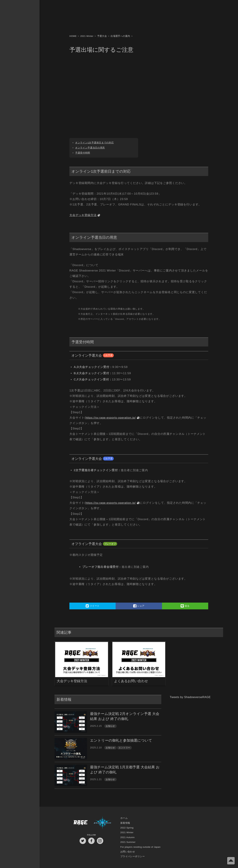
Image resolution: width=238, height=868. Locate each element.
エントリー (124, 748)
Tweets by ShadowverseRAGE (190, 697)
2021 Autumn (127, 837)
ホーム (124, 818)
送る (185, 606)
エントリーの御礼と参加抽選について (121, 740)
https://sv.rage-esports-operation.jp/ (111, 418)
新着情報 (125, 823)
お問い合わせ (128, 852)
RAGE (80, 823)
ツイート (93, 606)
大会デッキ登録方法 (83, 215)
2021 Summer (128, 842)
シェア (139, 606)
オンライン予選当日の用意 (90, 148)
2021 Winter (127, 832)
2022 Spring (127, 828)
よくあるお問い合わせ (131, 681)
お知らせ (110, 726)
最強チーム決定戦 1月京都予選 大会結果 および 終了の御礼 (125, 770)
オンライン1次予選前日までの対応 (94, 143)
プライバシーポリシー (133, 856)
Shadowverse (102, 823)
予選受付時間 (83, 153)
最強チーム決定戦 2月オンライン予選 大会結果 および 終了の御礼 (125, 716)
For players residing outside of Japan (140, 847)
